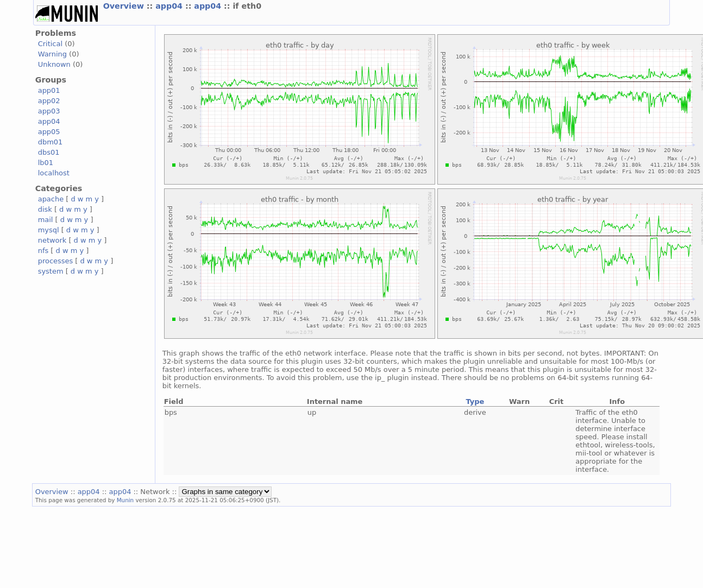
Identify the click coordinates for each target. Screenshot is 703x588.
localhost (54, 173)
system (51, 271)
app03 (49, 111)
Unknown (54, 64)
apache (51, 199)
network (52, 240)
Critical (50, 44)
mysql (49, 230)
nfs (43, 251)
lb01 (46, 163)
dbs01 (49, 152)
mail (46, 220)
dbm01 (51, 142)
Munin (125, 500)
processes (56, 261)
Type (475, 402)
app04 (170, 6)
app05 (49, 132)
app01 (49, 90)
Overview (125, 6)
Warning (52, 54)
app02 (49, 101)
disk (45, 209)
